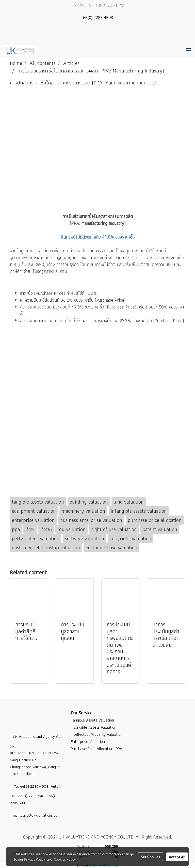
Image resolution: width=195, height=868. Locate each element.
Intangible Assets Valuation (94, 727)
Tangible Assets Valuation (92, 720)
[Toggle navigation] (188, 51)
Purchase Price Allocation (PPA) (97, 749)
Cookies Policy (65, 859)
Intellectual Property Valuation (97, 734)
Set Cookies (150, 857)
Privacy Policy (35, 859)
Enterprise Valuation (88, 741)
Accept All (177, 857)
